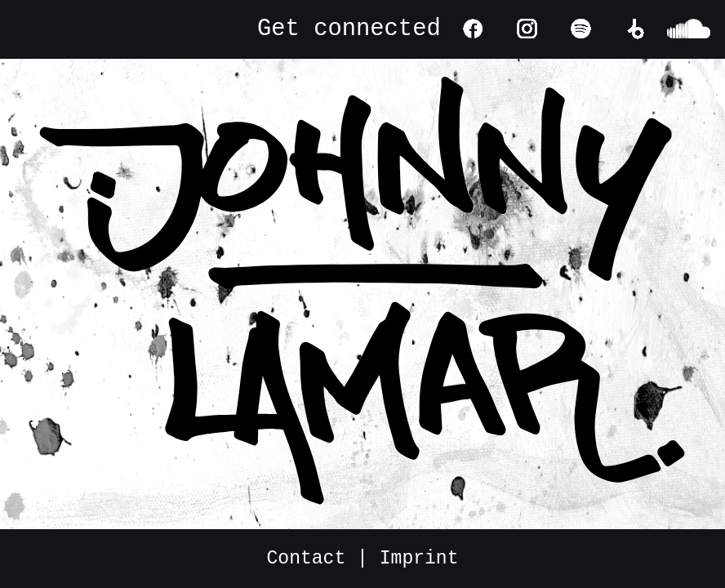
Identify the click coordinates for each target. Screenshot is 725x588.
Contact (307, 559)
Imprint (419, 559)
